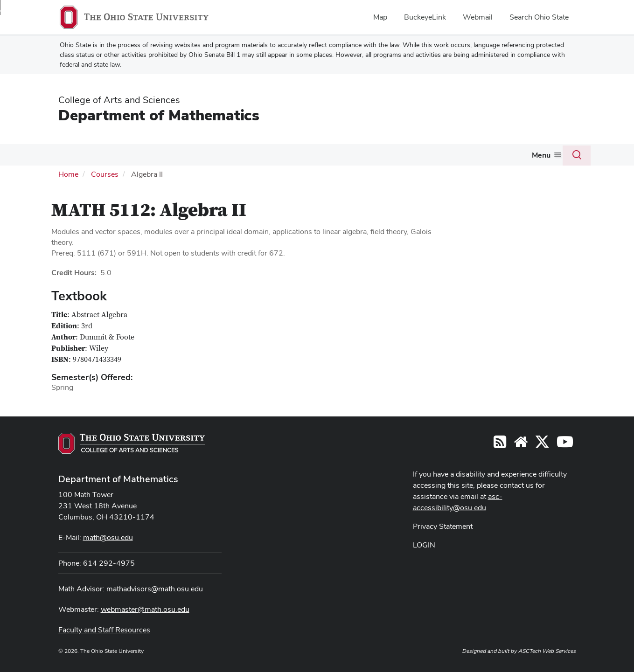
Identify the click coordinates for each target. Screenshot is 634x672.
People (99, 155)
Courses (135, 155)
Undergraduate (192, 155)
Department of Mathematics (159, 115)
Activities (376, 155)
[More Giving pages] (539, 157)
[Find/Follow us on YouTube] (521, 444)
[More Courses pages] (153, 157)
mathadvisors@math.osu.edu (155, 588)
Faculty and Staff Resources (104, 629)
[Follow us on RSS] (500, 444)
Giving (525, 155)
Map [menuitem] (380, 17)
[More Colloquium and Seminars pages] (499, 157)
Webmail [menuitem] (478, 17)
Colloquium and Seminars (453, 155)
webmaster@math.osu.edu (145, 608)
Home (68, 173)
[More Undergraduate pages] (221, 157)
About (59, 155)
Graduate (251, 155)
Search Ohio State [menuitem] (539, 17)
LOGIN (424, 544)
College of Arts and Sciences (119, 100)
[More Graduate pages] (270, 157)
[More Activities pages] (395, 157)
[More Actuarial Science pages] (346, 157)
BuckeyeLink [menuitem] (425, 17)
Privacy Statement (443, 525)
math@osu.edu (108, 537)
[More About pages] (73, 157)
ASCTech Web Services (547, 650)
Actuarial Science (313, 155)
